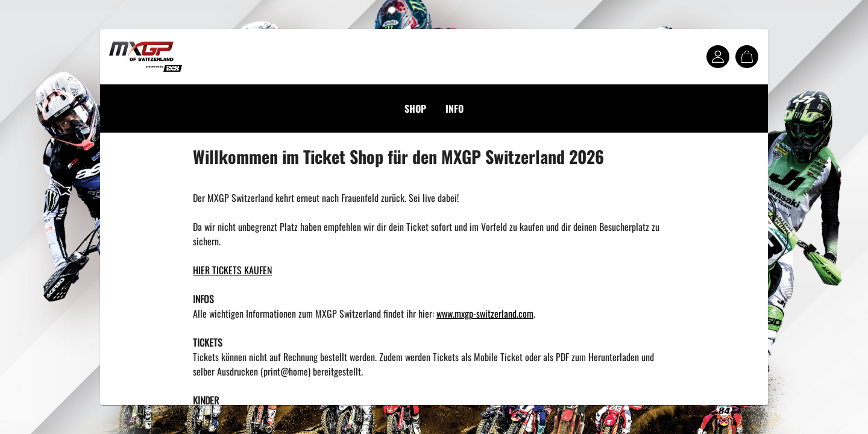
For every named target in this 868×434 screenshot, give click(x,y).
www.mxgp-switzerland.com (485, 313)
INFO (454, 108)
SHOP (415, 108)
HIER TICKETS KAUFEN (232, 270)
